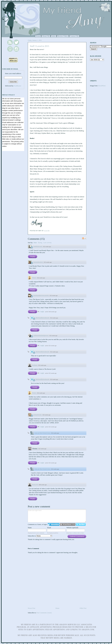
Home (38, 36)
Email (49, 528)
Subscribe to (40, 536)
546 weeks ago (43, 485)
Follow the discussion (84, 238)
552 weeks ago (47, 247)
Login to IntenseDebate (54, 524)
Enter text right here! (57, 516)
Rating (40, 243)
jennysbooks (38, 415)
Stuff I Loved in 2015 (39, 46)
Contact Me (74, 36)
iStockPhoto (102, 86)
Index (54, 36)
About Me (46, 36)
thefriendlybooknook (42, 318)
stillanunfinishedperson (41, 335)
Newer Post (31, 608)
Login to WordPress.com (68, 524)
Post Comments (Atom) (44, 613)
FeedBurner (18, 86)
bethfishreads (38, 246)
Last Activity (47, 243)
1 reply (42, 312)
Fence (34, 278)
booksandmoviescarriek (41, 295)
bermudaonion (38, 262)
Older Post (83, 608)
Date (35, 243)
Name (30, 528)
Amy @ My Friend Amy (42, 433)
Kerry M (35, 485)
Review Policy (63, 36)
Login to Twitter (81, 524)
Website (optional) (72, 528)
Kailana (35, 365)
